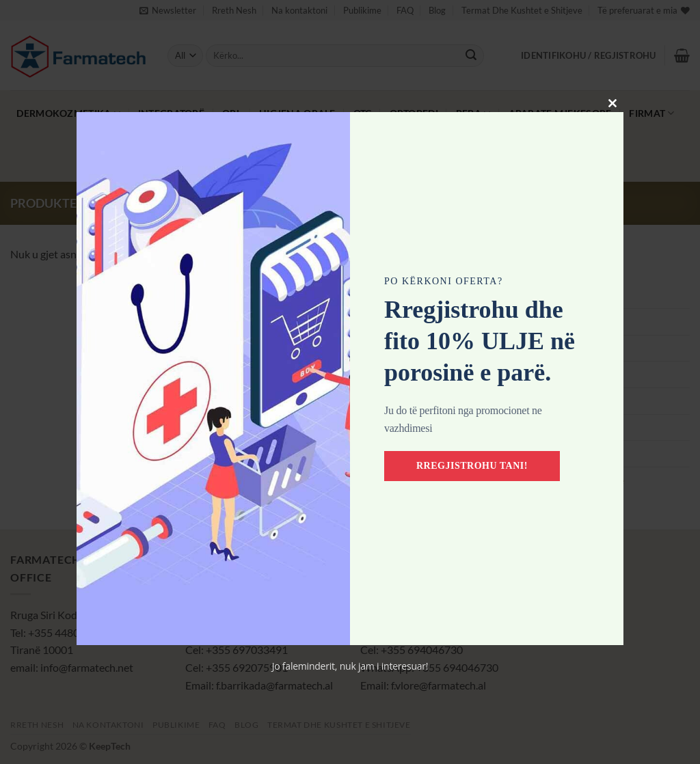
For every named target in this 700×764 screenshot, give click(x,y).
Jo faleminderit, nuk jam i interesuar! (350, 666)
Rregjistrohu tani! (472, 466)
